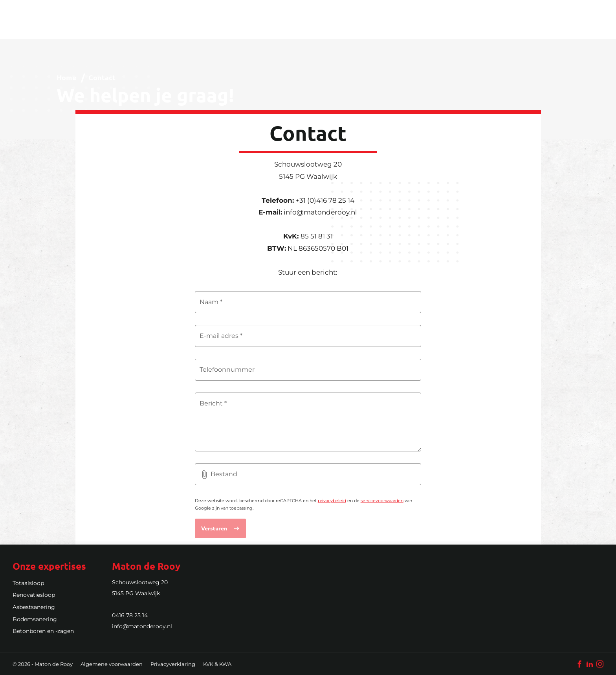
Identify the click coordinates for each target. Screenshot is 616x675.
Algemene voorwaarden (112, 664)
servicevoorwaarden (382, 501)
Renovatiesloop (34, 595)
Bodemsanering (35, 619)
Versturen (214, 528)
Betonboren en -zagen (43, 631)
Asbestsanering (34, 607)
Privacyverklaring (173, 664)
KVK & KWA (217, 664)
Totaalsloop (28, 583)
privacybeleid (332, 501)
